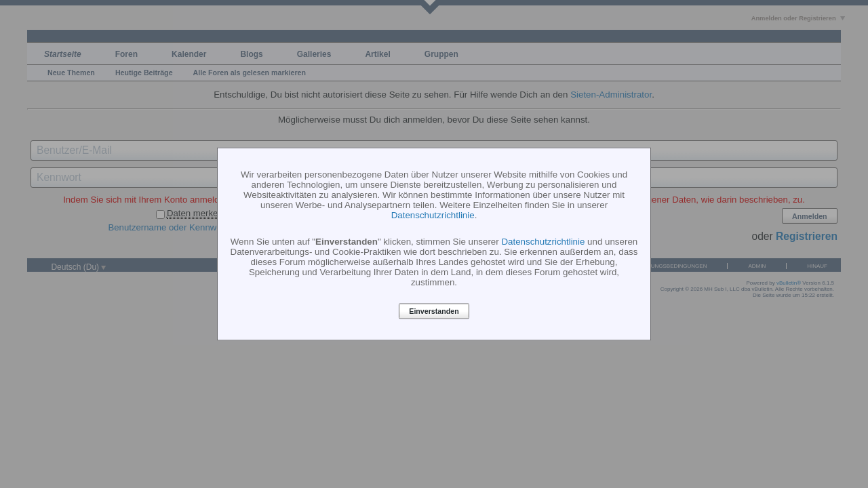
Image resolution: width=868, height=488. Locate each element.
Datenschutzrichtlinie (433, 215)
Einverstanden (434, 311)
